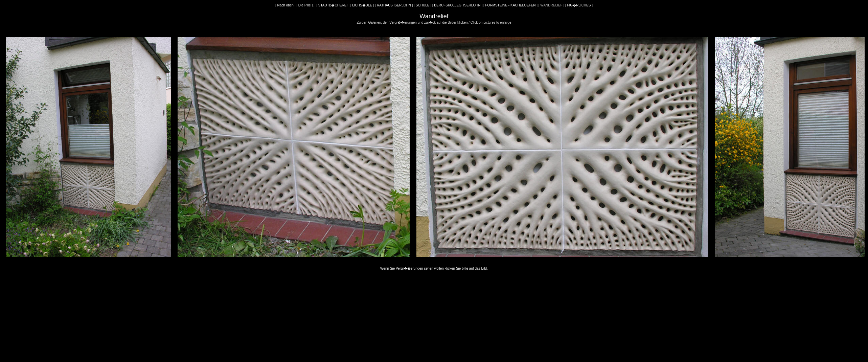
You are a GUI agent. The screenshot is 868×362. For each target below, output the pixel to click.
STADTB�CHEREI (333, 5)
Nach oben (285, 5)
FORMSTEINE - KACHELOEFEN (511, 5)
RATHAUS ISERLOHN (394, 5)
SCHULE (423, 5)
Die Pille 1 (306, 5)
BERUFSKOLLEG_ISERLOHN (457, 5)
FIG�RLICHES (579, 5)
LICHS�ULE (362, 5)
